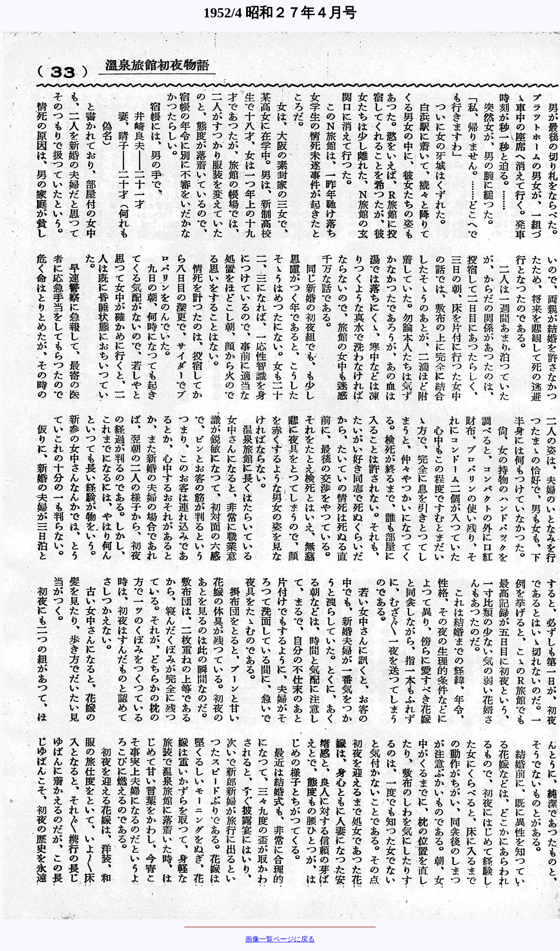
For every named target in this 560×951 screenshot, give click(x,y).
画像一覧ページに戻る (280, 939)
